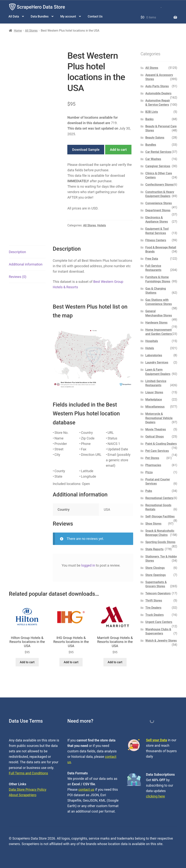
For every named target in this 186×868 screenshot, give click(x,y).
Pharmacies (153, 465)
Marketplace (154, 399)
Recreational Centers (159, 498)
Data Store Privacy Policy (28, 789)
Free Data (152, 259)
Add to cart (118, 150)
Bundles (151, 145)
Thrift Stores (154, 601)
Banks (150, 119)
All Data (14, 16)
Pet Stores (152, 458)
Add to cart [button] (27, 662)
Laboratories (154, 355)
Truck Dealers (155, 615)
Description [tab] (17, 252)
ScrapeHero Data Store (41, 7)
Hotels (102, 225)
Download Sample (86, 150)
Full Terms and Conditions (28, 773)
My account (68, 16)
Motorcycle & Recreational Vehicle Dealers (159, 418)
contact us (86, 789)
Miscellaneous (155, 407)
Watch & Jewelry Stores (161, 641)
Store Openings (156, 575)
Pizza (149, 472)
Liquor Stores (154, 392)
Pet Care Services (157, 451)
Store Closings (155, 568)
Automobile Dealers (158, 93)
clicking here (155, 796)
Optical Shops (155, 437)
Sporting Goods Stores (160, 542)
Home (18, 31)
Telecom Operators (158, 593)
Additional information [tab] (26, 264)
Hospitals (152, 341)
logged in (88, 565)
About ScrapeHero (23, 795)
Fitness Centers (156, 240)
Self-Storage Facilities (160, 516)
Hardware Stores (156, 323)
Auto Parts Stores (157, 86)
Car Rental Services (158, 152)
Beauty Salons (155, 138)
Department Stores (158, 210)
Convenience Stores (159, 203)
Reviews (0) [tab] (18, 277)
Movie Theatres (156, 429)
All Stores (31, 31)
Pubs (149, 491)
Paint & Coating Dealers (161, 444)
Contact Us (95, 16)
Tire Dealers (153, 608)
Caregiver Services (158, 166)
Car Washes (153, 159)
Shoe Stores (153, 524)
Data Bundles (40, 16)
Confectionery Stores (159, 185)
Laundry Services (157, 362)
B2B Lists (152, 112)
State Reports (154, 549)
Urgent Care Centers (159, 622)
